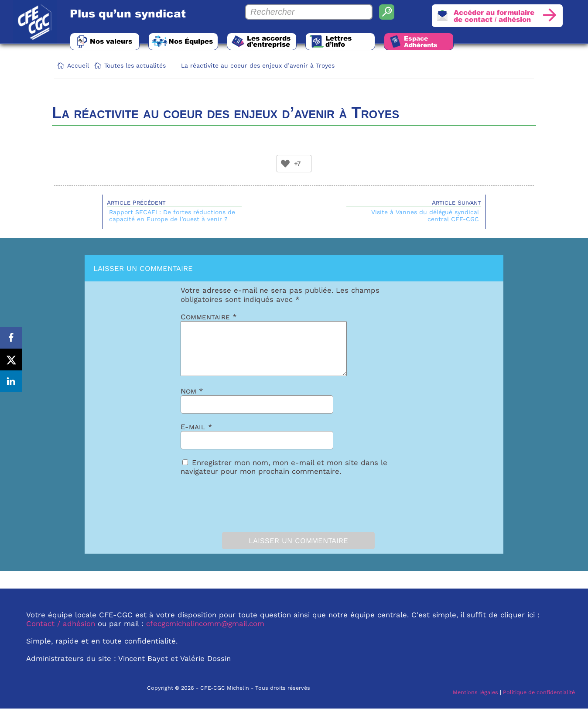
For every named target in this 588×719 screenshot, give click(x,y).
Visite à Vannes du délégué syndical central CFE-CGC (425, 216)
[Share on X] (11, 359)
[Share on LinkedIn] (11, 381)
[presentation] (229, 512)
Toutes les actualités (135, 65)
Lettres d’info (338, 41)
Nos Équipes (191, 41)
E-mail (197, 437)
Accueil (78, 65)
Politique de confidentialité (539, 703)
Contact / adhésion (61, 634)
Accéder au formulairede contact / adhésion (494, 16)
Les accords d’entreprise (269, 41)
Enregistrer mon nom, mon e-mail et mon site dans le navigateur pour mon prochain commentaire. (284, 477)
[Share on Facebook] (11, 338)
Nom (192, 401)
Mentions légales (475, 703)
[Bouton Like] (285, 164)
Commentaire (209, 317)
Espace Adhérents (421, 41)
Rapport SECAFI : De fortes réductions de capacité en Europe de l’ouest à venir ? (172, 216)
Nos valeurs (111, 41)
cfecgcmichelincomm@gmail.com (205, 634)
